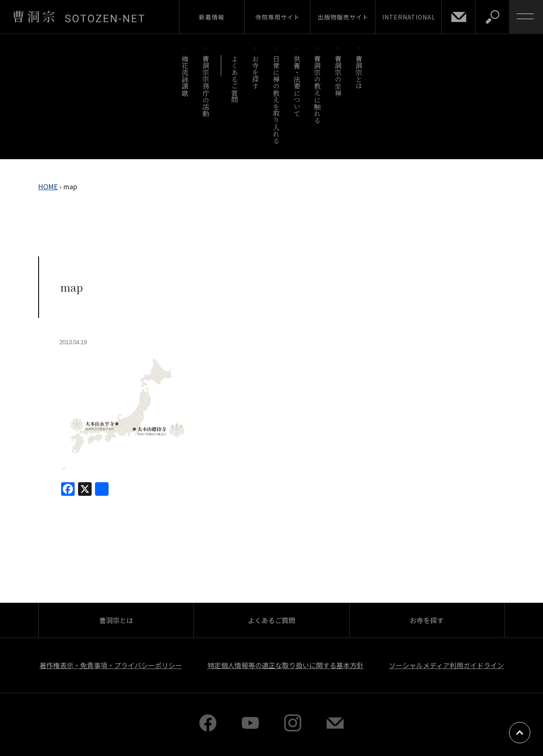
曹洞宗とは (359, 72)
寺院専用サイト (278, 17)
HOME (48, 186)
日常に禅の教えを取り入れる (276, 100)
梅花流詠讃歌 (185, 76)
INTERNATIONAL (409, 17)
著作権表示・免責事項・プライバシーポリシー (111, 665)
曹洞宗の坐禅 (338, 76)
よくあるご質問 (235, 79)
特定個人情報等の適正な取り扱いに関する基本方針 (285, 665)
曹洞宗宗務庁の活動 (206, 86)
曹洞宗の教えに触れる (318, 89)
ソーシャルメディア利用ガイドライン (446, 665)
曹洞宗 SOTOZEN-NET (78, 17)
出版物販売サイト (343, 17)
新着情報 (212, 17)
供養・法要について (297, 86)
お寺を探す (256, 72)
